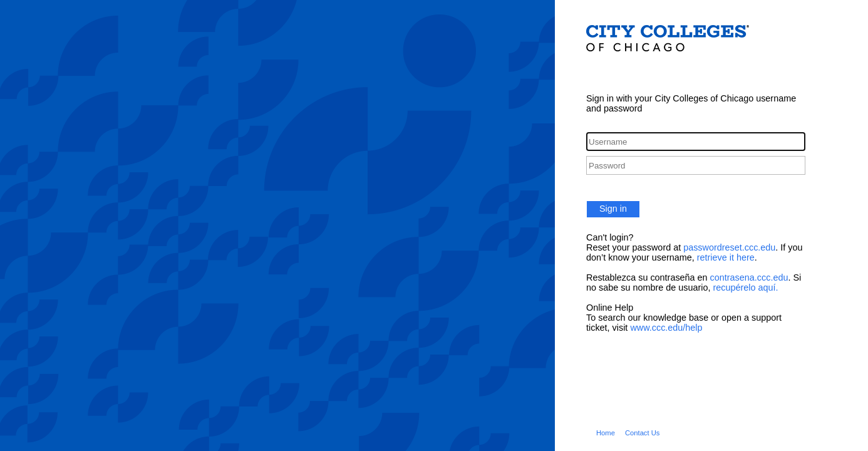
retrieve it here (726, 257)
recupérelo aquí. (745, 288)
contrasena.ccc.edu (749, 277)
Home (606, 433)
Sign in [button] (613, 209)
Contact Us (643, 433)
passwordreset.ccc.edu (729, 247)
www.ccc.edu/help (666, 328)
